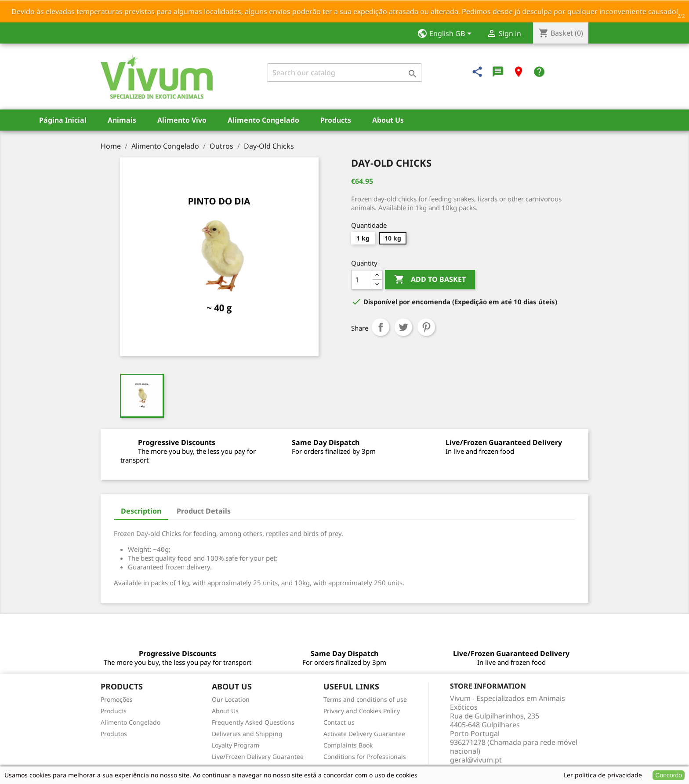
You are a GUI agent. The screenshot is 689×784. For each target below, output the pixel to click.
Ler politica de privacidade (603, 775)
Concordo (669, 775)
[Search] (344, 73)
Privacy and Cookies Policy (362, 711)
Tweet (403, 327)
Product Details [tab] (204, 511)
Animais (122, 120)
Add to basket (430, 280)
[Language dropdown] (447, 34)
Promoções (117, 699)
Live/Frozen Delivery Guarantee (258, 757)
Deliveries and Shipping (247, 734)
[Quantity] (362, 280)
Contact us (339, 722)
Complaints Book (348, 745)
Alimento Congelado (263, 120)
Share (381, 327)
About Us (388, 120)
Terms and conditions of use (365, 699)
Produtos (114, 734)
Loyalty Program (236, 745)
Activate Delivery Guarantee (364, 734)
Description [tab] (141, 511)
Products (336, 120)
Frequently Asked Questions (253, 722)
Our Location (231, 699)
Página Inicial (63, 120)
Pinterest (426, 327)
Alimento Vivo (182, 120)
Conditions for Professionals (365, 757)
